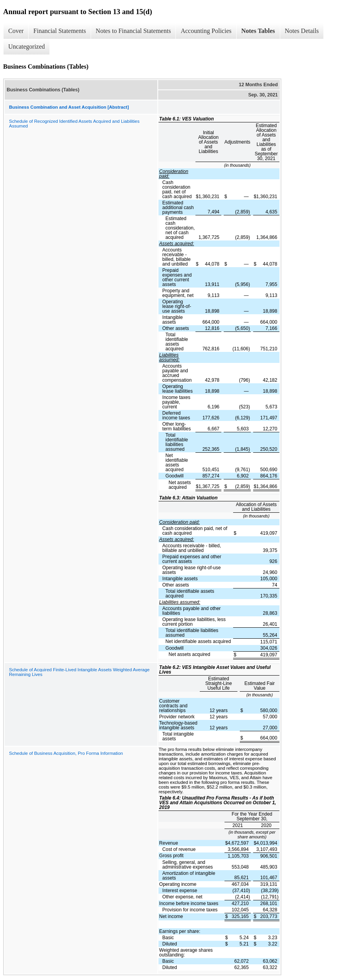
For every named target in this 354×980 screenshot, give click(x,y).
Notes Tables (258, 31)
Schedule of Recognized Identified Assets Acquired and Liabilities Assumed (74, 124)
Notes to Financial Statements (133, 31)
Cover (16, 31)
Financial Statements (60, 31)
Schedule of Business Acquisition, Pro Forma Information (66, 753)
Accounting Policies (206, 31)
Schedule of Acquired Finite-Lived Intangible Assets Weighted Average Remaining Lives (79, 672)
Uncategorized (26, 46)
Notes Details (302, 31)
